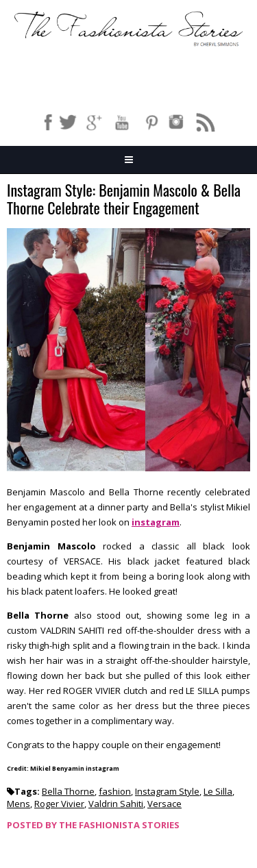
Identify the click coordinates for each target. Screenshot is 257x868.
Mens (19, 804)
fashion (115, 791)
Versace (164, 804)
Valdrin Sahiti (116, 804)
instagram (156, 522)
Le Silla (218, 791)
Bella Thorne (68, 791)
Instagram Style (167, 791)
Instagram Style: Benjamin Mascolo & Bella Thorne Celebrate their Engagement (124, 200)
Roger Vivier (59, 804)
